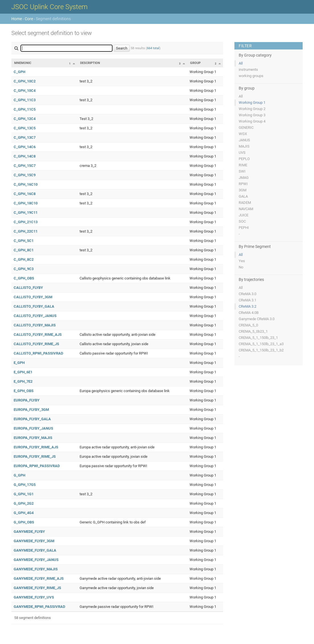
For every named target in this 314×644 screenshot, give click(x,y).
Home (17, 19)
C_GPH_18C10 (26, 203)
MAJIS (244, 146)
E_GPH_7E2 (23, 381)
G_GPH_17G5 (25, 485)
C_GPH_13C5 (25, 128)
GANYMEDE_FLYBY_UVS (34, 597)
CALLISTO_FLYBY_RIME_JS (36, 344)
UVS (242, 153)
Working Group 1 (252, 102)
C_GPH (19, 72)
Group (195, 63)
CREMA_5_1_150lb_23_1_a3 (261, 344)
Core (29, 19)
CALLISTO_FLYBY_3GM (33, 297)
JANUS (244, 140)
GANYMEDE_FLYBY (29, 532)
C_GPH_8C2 (24, 259)
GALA (243, 196)
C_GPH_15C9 (25, 175)
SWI (242, 171)
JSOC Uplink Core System (49, 7)
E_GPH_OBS (24, 391)
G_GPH (19, 475)
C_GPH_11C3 (25, 100)
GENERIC (246, 128)
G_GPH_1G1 (24, 494)
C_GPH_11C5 (25, 109)
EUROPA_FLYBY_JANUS (33, 428)
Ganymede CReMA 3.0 (257, 319)
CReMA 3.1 (248, 300)
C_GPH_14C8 (25, 156)
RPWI (243, 184)
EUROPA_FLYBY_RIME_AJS (36, 447)
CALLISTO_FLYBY (28, 288)
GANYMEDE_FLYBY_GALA (35, 550)
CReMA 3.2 (248, 306)
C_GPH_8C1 (24, 250)
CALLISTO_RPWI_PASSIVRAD (38, 353)
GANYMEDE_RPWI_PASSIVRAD (39, 607)
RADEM (245, 203)
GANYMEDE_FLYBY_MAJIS (36, 569)
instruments (248, 70)
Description (90, 63)
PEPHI (244, 228)
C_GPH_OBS (24, 278)
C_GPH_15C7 (25, 166)
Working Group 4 (252, 121)
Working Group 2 (252, 109)
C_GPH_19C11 (26, 213)
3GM (243, 190)
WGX (243, 134)
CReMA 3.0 (248, 294)
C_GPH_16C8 (25, 194)
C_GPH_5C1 (24, 241)
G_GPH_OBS (24, 522)
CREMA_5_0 (248, 325)
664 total (153, 48)
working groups (251, 76)
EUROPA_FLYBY (27, 400)
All (241, 63)
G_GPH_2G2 (24, 503)
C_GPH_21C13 (26, 222)
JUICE (244, 215)
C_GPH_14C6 (25, 147)
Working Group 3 (252, 115)
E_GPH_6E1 (23, 372)
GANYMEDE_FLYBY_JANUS (36, 560)
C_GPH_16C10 (26, 184)
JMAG (244, 178)
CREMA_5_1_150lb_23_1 (258, 338)
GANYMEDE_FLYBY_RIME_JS (37, 588)
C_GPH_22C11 (26, 231)
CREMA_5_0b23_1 (253, 331)
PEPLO (244, 159)
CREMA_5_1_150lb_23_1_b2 (261, 350)
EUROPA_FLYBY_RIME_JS (35, 456)
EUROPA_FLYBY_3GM (31, 410)
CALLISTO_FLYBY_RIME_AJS (38, 335)
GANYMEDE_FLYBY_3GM (34, 541)
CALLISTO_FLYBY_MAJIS (35, 325)
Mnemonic (23, 63)
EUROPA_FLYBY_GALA (32, 419)
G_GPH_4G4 (24, 513)
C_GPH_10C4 (25, 91)
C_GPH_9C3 (24, 269)
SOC (242, 221)
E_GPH (19, 363)
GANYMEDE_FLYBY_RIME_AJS (39, 578)
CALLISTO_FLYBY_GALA (34, 306)
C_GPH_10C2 (25, 81)
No (241, 267)
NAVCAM (246, 209)
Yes (242, 261)
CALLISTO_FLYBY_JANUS (35, 316)
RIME (243, 165)
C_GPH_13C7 (25, 137)
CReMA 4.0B (249, 313)
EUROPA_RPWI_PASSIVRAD (37, 466)
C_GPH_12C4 (25, 119)
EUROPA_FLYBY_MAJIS (33, 438)
